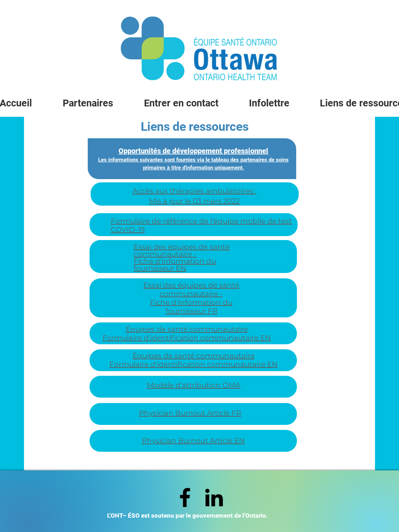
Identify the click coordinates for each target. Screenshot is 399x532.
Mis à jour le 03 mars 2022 (194, 201)
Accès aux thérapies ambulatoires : (194, 191)
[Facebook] (185, 497)
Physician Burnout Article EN (193, 441)
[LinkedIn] (214, 497)
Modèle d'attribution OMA (194, 385)
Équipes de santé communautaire (187, 329)
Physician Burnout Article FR (190, 413)
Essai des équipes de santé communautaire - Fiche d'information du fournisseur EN (182, 258)
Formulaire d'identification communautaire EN (187, 338)
